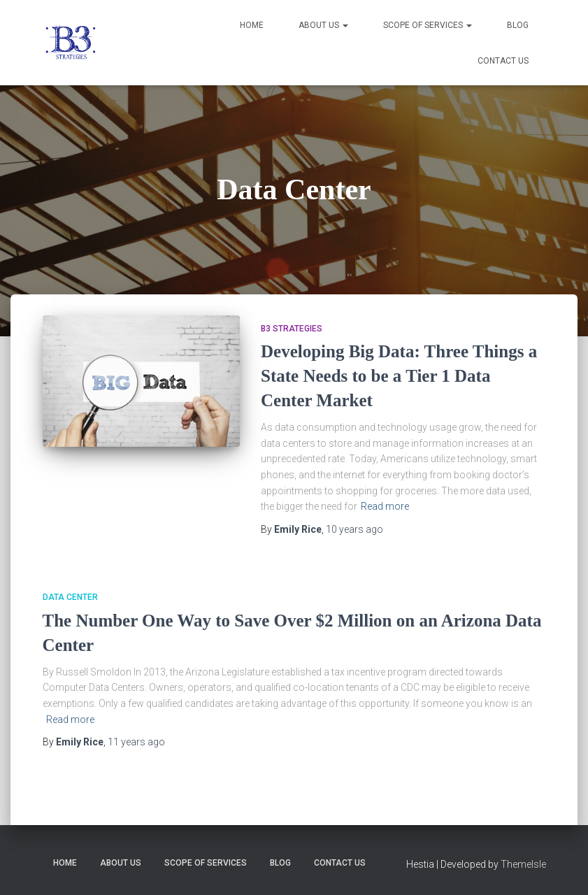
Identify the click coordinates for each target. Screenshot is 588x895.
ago (354, 529)
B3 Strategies (292, 329)
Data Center (70, 597)
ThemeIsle (523, 864)
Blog (518, 25)
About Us (323, 25)
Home (252, 25)
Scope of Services (428, 25)
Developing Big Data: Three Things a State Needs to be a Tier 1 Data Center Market (399, 376)
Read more (385, 506)
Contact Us (503, 61)
